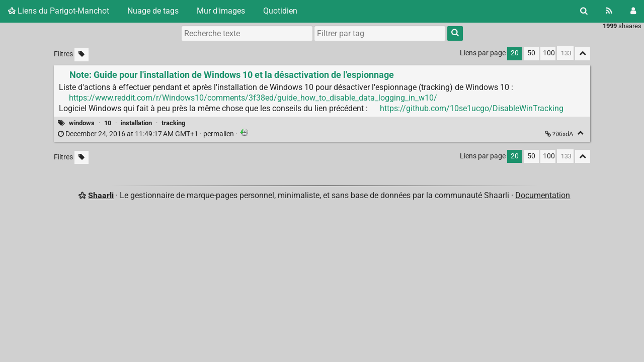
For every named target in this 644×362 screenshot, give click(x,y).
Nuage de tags (153, 11)
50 (531, 53)
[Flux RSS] (609, 11)
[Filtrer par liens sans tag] (82, 55)
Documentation (543, 195)
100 (549, 53)
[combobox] (380, 33)
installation (136, 123)
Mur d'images (221, 11)
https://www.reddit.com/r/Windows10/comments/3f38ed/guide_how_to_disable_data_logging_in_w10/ (253, 98)
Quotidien (280, 11)
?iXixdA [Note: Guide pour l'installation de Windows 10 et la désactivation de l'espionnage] (560, 134)
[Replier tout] (583, 54)
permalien (147, 134)
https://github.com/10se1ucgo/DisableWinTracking (472, 108)
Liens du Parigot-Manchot (59, 11)
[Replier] (580, 133)
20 (515, 53)
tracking (173, 123)
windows (82, 123)
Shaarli (101, 195)
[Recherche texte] (247, 33)
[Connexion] (633, 11)
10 (108, 123)
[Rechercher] (584, 11)
